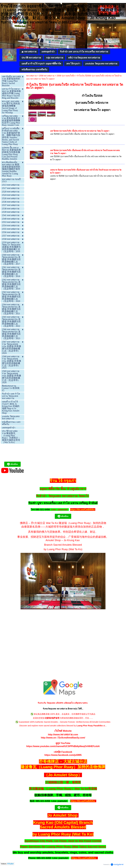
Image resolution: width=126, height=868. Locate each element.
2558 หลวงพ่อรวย (47, 76)
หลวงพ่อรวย (31, 76)
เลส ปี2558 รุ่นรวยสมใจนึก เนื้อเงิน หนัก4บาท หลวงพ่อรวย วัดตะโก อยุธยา (80, 131)
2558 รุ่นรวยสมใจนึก (66, 76)
